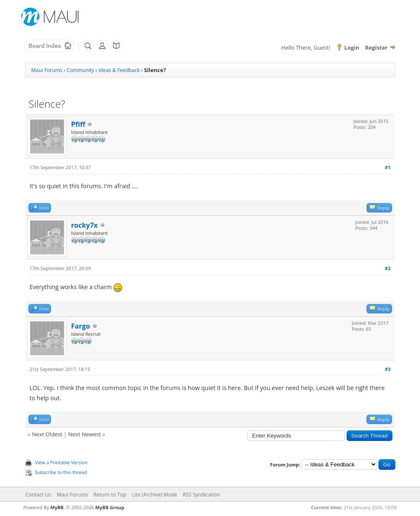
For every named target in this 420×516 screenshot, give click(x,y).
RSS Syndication (202, 495)
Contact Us (38, 495)
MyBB (57, 507)
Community (80, 70)
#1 (388, 167)
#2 (388, 268)
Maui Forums (47, 70)
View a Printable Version (62, 462)
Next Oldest (47, 434)
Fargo (81, 326)
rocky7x (85, 225)
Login (352, 47)
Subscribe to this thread (61, 472)
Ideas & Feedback (119, 70)
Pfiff (78, 124)
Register (376, 47)
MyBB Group (109, 507)
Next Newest (85, 434)
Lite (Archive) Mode (154, 495)
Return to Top (110, 495)
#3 (388, 369)
